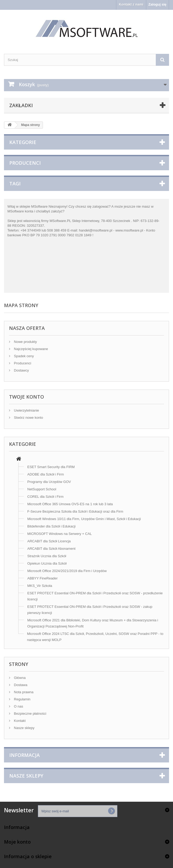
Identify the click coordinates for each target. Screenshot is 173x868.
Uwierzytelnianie (26, 410)
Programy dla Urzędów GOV (49, 482)
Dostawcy (21, 370)
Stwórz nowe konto (28, 418)
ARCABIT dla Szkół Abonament (51, 549)
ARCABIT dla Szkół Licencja (49, 541)
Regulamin (22, 699)
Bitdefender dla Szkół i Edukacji (51, 526)
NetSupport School (42, 489)
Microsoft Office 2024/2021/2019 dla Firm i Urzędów (67, 571)
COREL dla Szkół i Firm (45, 497)
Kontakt (19, 721)
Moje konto (17, 842)
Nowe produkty (25, 342)
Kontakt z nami (131, 4)
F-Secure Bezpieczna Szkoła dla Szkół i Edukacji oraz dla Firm (75, 511)
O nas (18, 706)
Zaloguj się (157, 4)
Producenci (25, 163)
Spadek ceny (23, 356)
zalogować (101, 206)
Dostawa (20, 685)
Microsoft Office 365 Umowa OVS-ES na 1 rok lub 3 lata (70, 504)
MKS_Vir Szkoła (40, 586)
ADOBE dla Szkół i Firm (46, 474)
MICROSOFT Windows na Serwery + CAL (60, 534)
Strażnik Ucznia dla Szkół (47, 556)
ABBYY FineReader (43, 578)
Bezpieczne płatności (30, 714)
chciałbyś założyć (49, 211)
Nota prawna (23, 692)
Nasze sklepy (24, 728)
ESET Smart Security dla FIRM (51, 467)
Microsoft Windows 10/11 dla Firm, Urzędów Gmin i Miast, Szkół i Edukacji (84, 519)
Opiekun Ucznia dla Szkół (47, 563)
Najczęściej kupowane (30, 349)
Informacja (25, 755)
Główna (19, 678)
